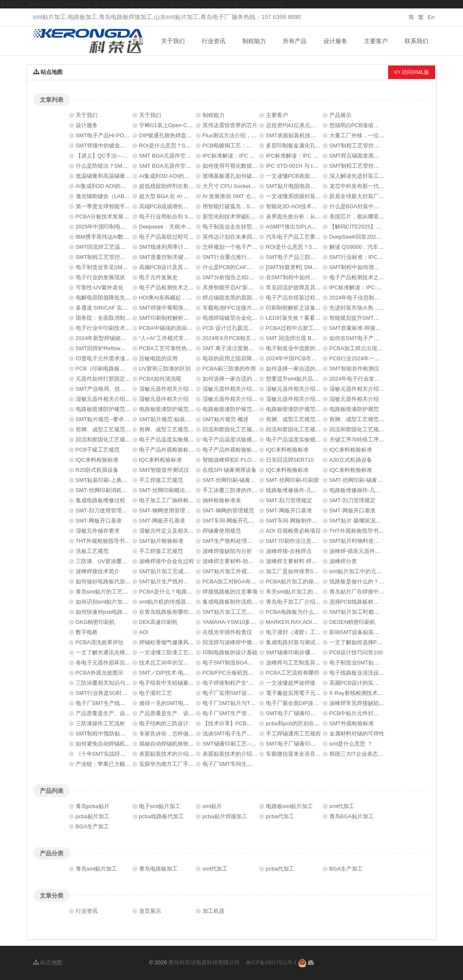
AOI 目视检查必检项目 (293, 531)
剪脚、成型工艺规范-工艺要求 (112, 429)
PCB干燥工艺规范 (98, 450)
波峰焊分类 (343, 561)
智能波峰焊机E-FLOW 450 (235, 460)
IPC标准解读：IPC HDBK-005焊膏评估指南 (256, 156)
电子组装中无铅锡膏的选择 (172, 683)
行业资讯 (214, 41)
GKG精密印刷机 (96, 622)
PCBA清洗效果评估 (100, 642)
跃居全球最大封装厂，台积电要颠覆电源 (379, 196)
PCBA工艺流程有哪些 (293, 673)
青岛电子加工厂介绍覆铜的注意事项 (310, 602)
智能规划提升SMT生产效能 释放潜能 (374, 318)
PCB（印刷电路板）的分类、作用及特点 (125, 369)
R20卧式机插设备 (97, 470)
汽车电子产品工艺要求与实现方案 (307, 237)
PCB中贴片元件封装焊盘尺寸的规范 (374, 713)
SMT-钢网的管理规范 (228, 510)
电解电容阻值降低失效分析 (109, 298)
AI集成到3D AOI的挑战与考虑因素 (181, 176)
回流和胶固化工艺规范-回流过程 (115, 440)
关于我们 (173, 41)
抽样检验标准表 (222, 500)
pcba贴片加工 (93, 816)
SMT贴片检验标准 (161, 541)
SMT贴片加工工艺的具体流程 (238, 612)
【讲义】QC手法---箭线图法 (110, 156)
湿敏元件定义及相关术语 (169, 531)
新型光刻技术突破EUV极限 (236, 216)
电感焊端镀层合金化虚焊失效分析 (244, 318)
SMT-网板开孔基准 (162, 521)
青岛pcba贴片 (93, 806)
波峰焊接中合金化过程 (167, 561)
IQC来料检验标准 (287, 450)
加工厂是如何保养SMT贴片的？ (305, 571)
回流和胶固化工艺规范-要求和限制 (245, 429)
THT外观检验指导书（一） (108, 541)
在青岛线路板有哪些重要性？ (175, 612)
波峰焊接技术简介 (98, 571)
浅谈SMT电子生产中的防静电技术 (244, 734)
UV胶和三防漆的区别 (165, 369)
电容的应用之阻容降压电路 (236, 358)
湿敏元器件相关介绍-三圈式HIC (114, 399)
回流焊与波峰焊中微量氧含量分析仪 (247, 642)
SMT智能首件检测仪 (354, 369)
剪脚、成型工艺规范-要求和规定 (369, 419)
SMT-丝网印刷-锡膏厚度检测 (237, 480)
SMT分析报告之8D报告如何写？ (242, 277)
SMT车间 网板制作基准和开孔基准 (308, 521)
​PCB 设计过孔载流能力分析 (236, 328)
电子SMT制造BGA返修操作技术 (242, 663)
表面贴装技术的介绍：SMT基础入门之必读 (255, 754)
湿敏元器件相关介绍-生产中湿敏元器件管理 (192, 389)
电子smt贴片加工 (160, 806)
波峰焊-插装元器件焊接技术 (363, 551)
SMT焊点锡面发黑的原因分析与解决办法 (379, 156)
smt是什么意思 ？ (351, 744)
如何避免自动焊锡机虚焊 (106, 744)
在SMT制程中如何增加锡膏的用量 (307, 277)
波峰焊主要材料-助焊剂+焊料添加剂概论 (252, 561)
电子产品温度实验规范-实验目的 (305, 440)
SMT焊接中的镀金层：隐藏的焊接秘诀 (123, 146)
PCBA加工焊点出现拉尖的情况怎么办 (375, 348)
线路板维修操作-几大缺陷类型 (303, 490)
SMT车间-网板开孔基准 (231, 521)
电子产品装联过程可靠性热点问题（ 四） (189, 237)
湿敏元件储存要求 (98, 531)
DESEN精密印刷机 (353, 622)
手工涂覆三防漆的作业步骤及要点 (244, 490)
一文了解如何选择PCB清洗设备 (368, 642)
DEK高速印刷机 (159, 622)
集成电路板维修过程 (100, 500)
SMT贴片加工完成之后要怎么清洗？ (183, 571)
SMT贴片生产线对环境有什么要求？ (183, 581)
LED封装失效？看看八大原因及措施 (310, 318)
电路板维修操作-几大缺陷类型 (366, 490)
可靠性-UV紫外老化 (100, 287)
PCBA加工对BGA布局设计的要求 (243, 581)
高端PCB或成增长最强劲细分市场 (181, 206)
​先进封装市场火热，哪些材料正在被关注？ (382, 308)
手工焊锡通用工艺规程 (293, 734)
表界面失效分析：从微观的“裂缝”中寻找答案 (320, 216)
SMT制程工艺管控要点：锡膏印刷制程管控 (382, 166)
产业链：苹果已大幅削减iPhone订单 (120, 764)
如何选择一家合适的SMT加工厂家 (244, 379)
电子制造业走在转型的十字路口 (241, 227)
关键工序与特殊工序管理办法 (365, 440)
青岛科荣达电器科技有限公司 (204, 962)
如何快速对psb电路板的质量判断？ (119, 612)
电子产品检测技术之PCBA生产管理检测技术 (384, 277)
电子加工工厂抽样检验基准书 (175, 500)
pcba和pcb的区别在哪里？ (298, 723)
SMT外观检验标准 (352, 723)
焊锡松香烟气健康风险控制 (172, 642)
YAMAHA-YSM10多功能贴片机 (240, 622)
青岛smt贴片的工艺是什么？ (110, 592)
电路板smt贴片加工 (290, 806)
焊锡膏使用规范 (222, 531)
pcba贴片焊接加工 (225, 816)
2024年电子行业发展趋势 (360, 379)
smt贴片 (212, 806)
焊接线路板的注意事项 (230, 592)
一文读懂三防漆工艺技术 (169, 652)
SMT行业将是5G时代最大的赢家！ (118, 693)
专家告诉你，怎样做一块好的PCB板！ (186, 734)
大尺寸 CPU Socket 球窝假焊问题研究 (249, 186)
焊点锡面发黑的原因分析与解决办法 (247, 298)
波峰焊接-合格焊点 (289, 551)
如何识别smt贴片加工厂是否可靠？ (119, 602)
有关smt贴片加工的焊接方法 (301, 592)
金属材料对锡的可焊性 (357, 734)
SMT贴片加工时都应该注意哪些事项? (375, 612)
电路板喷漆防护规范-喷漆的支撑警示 (247, 409)
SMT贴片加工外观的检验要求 (238, 571)
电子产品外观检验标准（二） (175, 450)
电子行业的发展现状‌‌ (100, 277)
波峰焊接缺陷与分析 (227, 551)
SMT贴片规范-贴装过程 (168, 419)
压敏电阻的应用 (158, 358)
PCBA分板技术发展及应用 (108, 216)
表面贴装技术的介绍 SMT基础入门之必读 (190, 754)
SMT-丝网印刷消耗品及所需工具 (115, 490)
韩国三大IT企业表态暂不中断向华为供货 (379, 754)
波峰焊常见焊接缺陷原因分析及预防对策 (379, 703)
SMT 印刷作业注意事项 (295, 541)
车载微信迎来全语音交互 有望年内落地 (314, 754)
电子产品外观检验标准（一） (238, 450)
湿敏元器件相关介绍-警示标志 (239, 399)
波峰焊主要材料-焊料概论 (297, 561)
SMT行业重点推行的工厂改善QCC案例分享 (256, 257)
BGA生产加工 (92, 826)
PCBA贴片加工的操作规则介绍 (304, 581)
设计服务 (335, 41)
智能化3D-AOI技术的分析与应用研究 (311, 206)
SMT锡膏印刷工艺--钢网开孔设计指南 (249, 744)
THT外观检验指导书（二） (362, 531)
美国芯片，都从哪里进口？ (362, 216)
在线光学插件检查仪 (227, 632)
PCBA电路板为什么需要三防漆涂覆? (311, 612)
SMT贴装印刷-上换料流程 (107, 480)
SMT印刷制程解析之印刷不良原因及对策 (189, 318)
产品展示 (340, 115)
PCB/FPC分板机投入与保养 (236, 673)
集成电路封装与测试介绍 (296, 642)
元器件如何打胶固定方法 (106, 379)
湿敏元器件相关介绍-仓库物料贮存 (245, 389)
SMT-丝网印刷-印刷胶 (293, 480)
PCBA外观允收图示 (100, 673)
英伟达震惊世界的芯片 (230, 125)
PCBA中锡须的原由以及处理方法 (179, 328)
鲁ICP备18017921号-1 (271, 963)
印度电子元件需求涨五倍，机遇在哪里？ (125, 358)
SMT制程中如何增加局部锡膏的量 (371, 267)
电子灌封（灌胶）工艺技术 (299, 632)
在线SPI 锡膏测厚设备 (230, 470)
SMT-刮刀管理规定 (289, 500)
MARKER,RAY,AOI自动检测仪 (303, 622)
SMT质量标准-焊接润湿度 (361, 328)
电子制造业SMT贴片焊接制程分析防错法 (379, 663)
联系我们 (416, 41)
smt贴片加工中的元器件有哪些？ (370, 571)
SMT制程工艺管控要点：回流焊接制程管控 (382, 146)
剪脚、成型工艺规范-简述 (170, 429)
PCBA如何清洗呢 (160, 379)
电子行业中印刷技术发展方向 (111, 328)
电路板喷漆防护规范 (354, 409)
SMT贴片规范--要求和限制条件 (114, 419)
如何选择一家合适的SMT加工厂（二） (313, 369)
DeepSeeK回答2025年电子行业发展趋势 (379, 237)
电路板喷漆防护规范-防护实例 (303, 409)
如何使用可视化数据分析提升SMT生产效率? (257, 166)
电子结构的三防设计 (164, 723)
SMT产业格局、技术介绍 (106, 389)
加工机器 (214, 911)
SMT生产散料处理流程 (230, 541)
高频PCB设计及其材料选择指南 (178, 267)
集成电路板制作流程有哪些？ (238, 602)
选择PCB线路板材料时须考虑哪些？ (374, 602)
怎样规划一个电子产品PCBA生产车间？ (251, 247)
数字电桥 (87, 632)
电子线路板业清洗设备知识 (362, 673)
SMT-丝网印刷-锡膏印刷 (359, 480)
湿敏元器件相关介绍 (164, 399)
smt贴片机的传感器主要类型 (174, 602)
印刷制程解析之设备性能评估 (302, 308)
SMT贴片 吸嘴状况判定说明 (363, 521)
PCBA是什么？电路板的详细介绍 (179, 592)
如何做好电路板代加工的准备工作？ (120, 581)
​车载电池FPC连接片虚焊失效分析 (244, 308)
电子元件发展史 (158, 277)
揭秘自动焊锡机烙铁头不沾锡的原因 (183, 744)
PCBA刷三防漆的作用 (229, 369)
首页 (138, 41)
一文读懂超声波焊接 (291, 683)
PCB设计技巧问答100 (356, 652)
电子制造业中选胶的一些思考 (302, 348)
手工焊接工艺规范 (161, 480)
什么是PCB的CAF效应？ (233, 267)
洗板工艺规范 (92, 551)
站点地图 (48, 962)
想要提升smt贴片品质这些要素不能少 (312, 379)
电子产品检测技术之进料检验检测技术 (186, 287)
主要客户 (376, 41)
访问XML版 (411, 72)
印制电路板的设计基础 (230, 652)
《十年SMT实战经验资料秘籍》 (114, 754)
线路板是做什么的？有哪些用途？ (371, 581)
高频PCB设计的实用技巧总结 (365, 683)
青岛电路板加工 (158, 869)
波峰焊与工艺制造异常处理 (299, 663)
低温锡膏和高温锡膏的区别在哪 (114, 176)
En (431, 17)
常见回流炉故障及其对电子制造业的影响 (315, 287)
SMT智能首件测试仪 (164, 470)
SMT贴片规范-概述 (226, 419)
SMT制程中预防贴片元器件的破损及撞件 (125, 734)
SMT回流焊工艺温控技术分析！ (114, 247)
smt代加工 (342, 806)
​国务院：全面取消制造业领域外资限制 (122, 318)
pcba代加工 (280, 816)
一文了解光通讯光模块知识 (109, 652)
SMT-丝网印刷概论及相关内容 (176, 490)
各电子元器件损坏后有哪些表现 (114, 663)
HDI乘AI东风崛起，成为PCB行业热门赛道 (190, 298)
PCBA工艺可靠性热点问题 (171, 348)
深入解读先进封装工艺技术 (362, 176)
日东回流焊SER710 (290, 460)
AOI (144, 632)
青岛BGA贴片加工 (352, 816)
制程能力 (254, 41)
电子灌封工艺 (156, 693)
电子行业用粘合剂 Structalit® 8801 (181, 216)
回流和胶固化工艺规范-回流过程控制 (311, 429)
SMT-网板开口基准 (289, 510)
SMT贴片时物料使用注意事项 (365, 541)
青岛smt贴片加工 (97, 869)
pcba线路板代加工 (162, 816)
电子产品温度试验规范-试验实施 (242, 440)
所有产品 (295, 41)
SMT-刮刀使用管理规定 (104, 510)
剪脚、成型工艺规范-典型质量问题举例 (314, 419)
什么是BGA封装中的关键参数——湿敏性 (379, 206)
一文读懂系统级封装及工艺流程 (304, 196)
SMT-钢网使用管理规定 (168, 510)
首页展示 (150, 911)
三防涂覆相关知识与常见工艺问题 (117, 683)
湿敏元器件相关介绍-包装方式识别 (308, 399)
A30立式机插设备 (351, 460)
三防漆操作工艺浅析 (100, 723)
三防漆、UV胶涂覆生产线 (107, 561)
